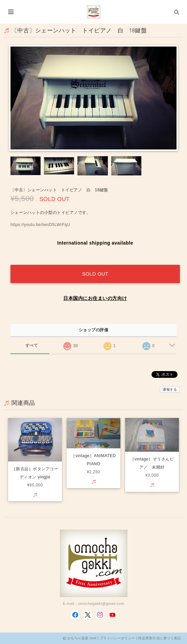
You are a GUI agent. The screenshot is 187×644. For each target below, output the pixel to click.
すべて (32, 345)
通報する (170, 389)
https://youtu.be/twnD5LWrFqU (40, 225)
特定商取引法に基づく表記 (160, 638)
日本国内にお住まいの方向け (95, 298)
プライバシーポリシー (118, 638)
